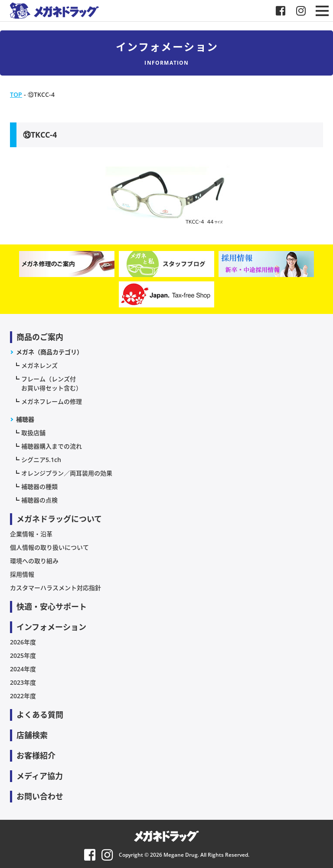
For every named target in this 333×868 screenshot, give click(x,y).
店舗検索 (32, 735)
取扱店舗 (33, 433)
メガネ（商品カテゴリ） (49, 352)
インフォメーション (51, 627)
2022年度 (23, 696)
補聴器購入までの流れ (52, 446)
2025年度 (23, 655)
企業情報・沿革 (31, 534)
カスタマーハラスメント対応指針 (55, 588)
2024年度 (23, 669)
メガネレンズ (39, 365)
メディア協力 (40, 776)
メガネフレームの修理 (52, 401)
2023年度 (23, 682)
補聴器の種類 (39, 487)
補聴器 (25, 419)
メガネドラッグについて (59, 519)
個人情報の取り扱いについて (49, 547)
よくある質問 (40, 715)
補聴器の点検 (39, 500)
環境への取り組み (34, 561)
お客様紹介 (36, 756)
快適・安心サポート (52, 607)
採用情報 (22, 574)
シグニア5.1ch (41, 460)
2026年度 (23, 642)
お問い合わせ (40, 796)
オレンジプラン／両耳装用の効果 (67, 473)
